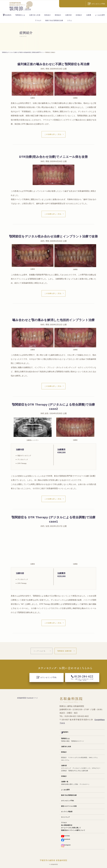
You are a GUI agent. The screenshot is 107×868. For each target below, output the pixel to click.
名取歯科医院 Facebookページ (27, 698)
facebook (66, 840)
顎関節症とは (20, 15)
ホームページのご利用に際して (71, 828)
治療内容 (69, 15)
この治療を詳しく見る (53, 134)
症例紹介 (79, 15)
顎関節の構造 (65, 741)
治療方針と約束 (35, 15)
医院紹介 (58, 15)
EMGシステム (93, 758)
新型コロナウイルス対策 (69, 806)
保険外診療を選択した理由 (70, 784)
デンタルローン (85, 784)
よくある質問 (100, 15)
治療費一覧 (65, 782)
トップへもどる (39, 651)
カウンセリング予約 (67, 801)
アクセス (38, 20)
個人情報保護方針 (67, 825)
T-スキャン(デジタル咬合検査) (78, 758)
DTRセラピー (96, 768)
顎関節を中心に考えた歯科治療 (78, 771)
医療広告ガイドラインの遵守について (73, 830)
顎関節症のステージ (77, 741)
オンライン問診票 (67, 812)
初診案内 (7, 15)
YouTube (65, 836)
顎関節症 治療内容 (65, 651)
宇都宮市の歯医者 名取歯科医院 (53, 860)
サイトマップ (65, 817)
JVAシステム (65, 760)
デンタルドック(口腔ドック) (81, 768)
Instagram (66, 846)
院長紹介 (48, 15)
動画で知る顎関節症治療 (54, 20)
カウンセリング (66, 768)
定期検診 (64, 771)
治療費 (89, 15)
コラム (70, 20)
